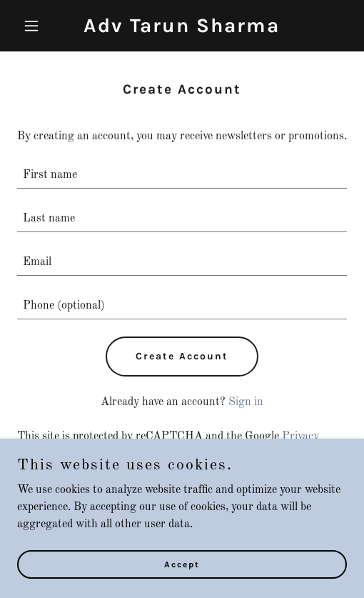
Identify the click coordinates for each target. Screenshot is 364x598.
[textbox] (182, 175)
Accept (182, 564)
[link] (182, 29)
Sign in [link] (246, 402)
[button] (42, 26)
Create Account (182, 356)
